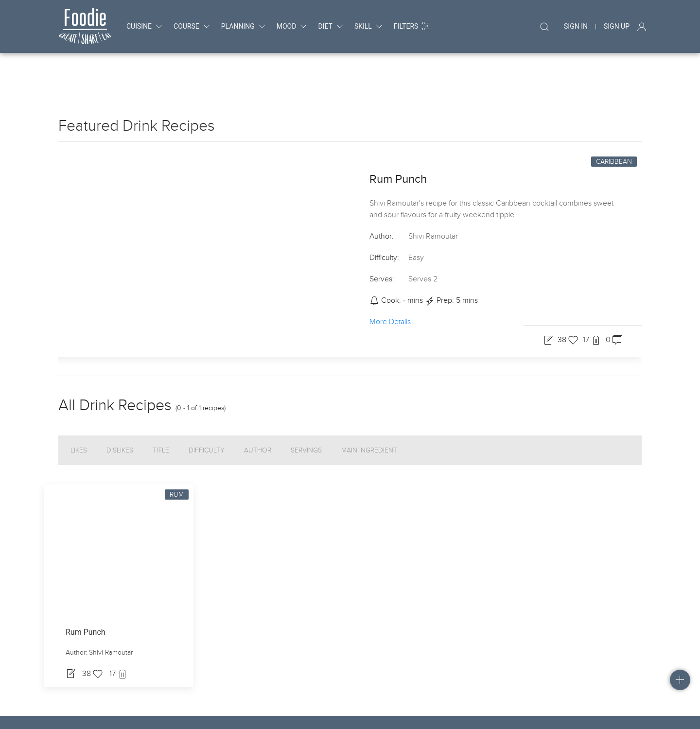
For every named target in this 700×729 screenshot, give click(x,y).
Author (258, 411)
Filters (412, 26)
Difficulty (207, 411)
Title (161, 411)
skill (369, 26)
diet (331, 26)
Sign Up (617, 26)
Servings (306, 411)
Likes (79, 411)
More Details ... (394, 282)
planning (244, 26)
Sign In (576, 26)
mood (293, 26)
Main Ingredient (369, 411)
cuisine (145, 26)
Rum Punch (398, 140)
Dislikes (120, 411)
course (192, 26)
